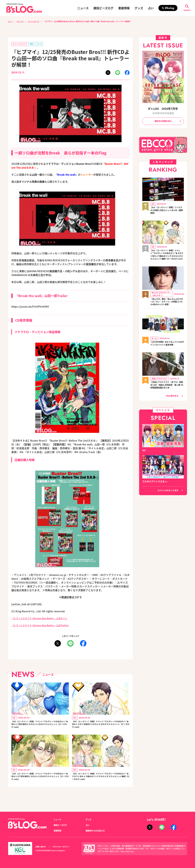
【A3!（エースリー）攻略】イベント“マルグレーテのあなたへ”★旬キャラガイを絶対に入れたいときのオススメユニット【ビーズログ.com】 (100, 726)
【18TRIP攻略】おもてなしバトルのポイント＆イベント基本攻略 (167, 349)
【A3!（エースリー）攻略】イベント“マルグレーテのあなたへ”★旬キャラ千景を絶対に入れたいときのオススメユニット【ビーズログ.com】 (40, 782)
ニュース (83, 8)
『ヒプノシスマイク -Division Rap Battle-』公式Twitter (44, 626)
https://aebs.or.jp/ (128, 851)
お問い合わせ (42, 847)
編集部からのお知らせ (97, 831)
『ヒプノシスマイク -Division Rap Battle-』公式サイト (44, 619)
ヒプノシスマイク (38, 21)
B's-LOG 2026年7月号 (163, 108)
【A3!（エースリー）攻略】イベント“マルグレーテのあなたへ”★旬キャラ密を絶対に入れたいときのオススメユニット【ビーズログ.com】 (40, 726)
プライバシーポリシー (65, 847)
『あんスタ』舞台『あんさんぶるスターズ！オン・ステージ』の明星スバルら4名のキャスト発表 (167, 307)
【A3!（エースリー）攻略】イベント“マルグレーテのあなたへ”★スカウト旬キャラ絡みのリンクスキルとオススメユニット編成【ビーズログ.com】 (100, 784)
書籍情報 (124, 8)
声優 (35, 44)
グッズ (139, 8)
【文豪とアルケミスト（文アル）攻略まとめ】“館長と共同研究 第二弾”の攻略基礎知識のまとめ (167, 391)
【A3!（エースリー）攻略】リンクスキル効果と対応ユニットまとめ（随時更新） (167, 211)
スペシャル (22, 21)
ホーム (11, 21)
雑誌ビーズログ (103, 8)
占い (151, 8)
